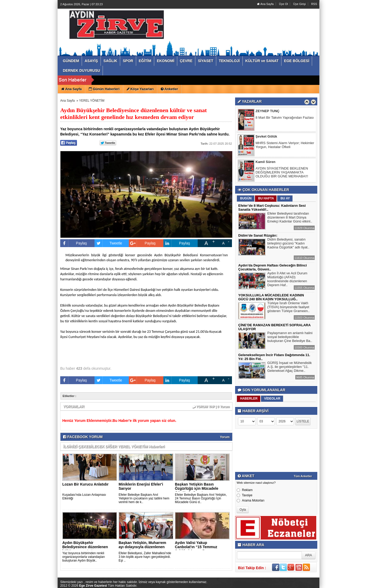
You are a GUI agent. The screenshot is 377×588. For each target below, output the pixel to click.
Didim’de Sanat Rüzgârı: (258, 235)
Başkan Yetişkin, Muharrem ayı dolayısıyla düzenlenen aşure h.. (142, 547)
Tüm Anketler (303, 476)
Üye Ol (284, 4)
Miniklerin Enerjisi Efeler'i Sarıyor (141, 486)
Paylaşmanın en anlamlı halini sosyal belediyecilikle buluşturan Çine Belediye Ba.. (290, 337)
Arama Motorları (251, 500)
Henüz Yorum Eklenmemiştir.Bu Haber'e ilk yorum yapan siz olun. (119, 421)
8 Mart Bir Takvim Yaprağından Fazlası (285, 118)
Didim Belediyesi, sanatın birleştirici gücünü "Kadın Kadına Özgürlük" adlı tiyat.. (288, 244)
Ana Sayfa (265, 4)
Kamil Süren (265, 162)
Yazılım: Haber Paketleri (288, 584)
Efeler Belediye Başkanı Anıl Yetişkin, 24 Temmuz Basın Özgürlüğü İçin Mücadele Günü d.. (201, 498)
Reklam (245, 490)
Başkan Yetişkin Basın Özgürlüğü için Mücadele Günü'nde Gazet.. (197, 488)
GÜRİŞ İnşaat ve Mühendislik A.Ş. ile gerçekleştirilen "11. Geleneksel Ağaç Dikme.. (290, 367)
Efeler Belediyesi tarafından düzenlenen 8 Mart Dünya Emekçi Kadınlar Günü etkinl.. (290, 218)
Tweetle (108, 243)
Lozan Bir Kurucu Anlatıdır (85, 484)
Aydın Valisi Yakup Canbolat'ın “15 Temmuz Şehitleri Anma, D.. (196, 547)
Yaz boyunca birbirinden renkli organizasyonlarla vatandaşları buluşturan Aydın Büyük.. (84, 557)
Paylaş (74, 243)
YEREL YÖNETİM (92, 101)
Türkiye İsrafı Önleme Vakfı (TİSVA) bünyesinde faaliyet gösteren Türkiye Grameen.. (289, 308)
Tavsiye (245, 495)
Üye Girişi (300, 4)
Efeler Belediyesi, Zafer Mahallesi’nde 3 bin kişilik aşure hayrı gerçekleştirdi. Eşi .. (145, 557)
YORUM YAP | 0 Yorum (211, 407)
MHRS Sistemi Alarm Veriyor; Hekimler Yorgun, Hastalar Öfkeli (285, 145)
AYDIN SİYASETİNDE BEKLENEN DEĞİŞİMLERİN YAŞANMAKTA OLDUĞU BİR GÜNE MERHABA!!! (282, 173)
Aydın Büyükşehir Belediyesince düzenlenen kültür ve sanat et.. (85, 547)
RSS (314, 4)
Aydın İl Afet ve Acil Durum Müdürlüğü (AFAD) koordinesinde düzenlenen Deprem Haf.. (287, 280)
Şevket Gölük (266, 137)
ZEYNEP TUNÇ (268, 111)
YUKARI (350, 580)
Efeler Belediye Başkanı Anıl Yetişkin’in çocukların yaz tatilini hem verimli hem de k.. (144, 498)
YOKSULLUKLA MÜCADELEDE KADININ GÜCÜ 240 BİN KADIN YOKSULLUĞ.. (271, 297)
